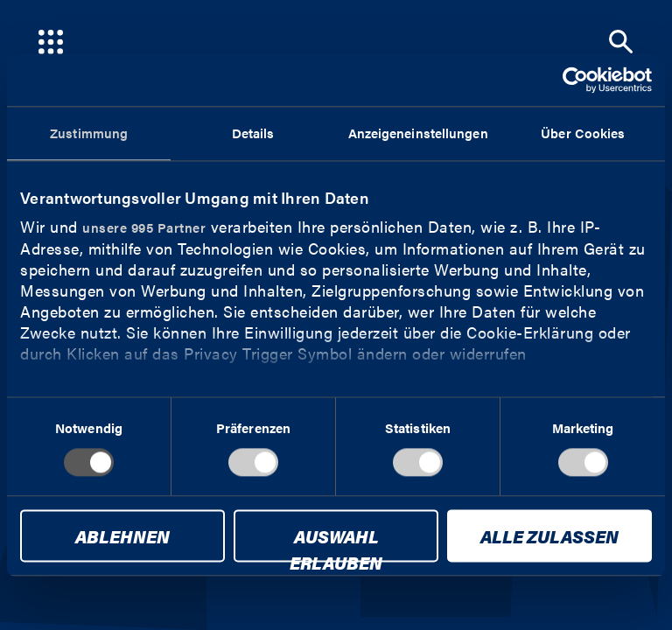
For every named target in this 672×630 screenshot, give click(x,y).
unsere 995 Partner (144, 227)
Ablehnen (122, 537)
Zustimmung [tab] (89, 133)
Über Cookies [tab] (583, 133)
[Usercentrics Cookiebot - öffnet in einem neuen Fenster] (575, 80)
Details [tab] (253, 133)
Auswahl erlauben (336, 543)
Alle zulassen (549, 537)
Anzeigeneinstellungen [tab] (418, 133)
